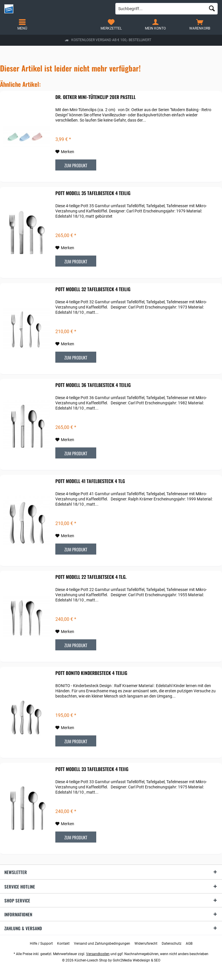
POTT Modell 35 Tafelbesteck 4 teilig (93, 193)
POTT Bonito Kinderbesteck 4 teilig (91, 673)
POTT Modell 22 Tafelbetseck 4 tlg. (91, 577)
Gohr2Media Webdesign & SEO (137, 960)
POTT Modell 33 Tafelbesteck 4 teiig (92, 769)
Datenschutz (172, 944)
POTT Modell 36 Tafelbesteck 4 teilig (93, 385)
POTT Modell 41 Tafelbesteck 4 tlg (90, 481)
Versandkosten (98, 954)
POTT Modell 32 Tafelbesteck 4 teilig (93, 289)
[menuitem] (200, 25)
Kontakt (63, 944)
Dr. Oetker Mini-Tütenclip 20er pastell (95, 97)
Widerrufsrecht (146, 944)
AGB (189, 944)
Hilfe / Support (41, 944)
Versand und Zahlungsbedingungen (102, 944)
